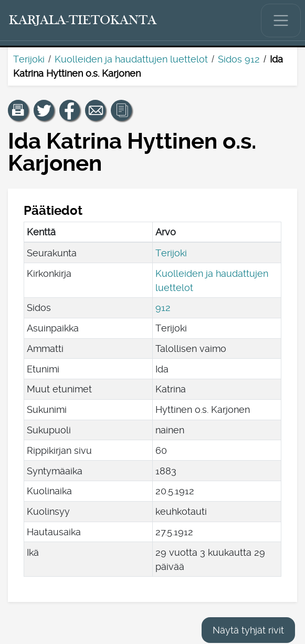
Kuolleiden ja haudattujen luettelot (131, 59)
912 (163, 308)
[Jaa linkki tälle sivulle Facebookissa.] (70, 110)
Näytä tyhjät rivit (248, 630)
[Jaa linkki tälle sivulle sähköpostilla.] (96, 110)
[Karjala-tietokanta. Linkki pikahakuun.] (83, 20)
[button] (18, 110)
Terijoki (29, 59)
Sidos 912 (239, 59)
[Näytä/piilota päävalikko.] (281, 20)
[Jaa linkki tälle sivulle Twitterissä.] (44, 110)
